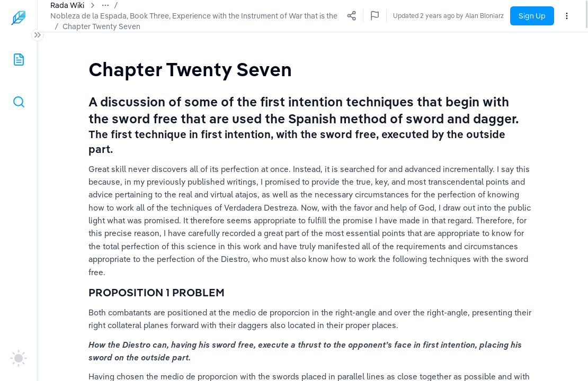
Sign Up (532, 16)
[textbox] (190, 69)
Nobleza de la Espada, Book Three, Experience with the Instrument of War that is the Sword (206, 16)
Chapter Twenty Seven (89, 26)
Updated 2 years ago (473, 16)
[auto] (19, 358)
